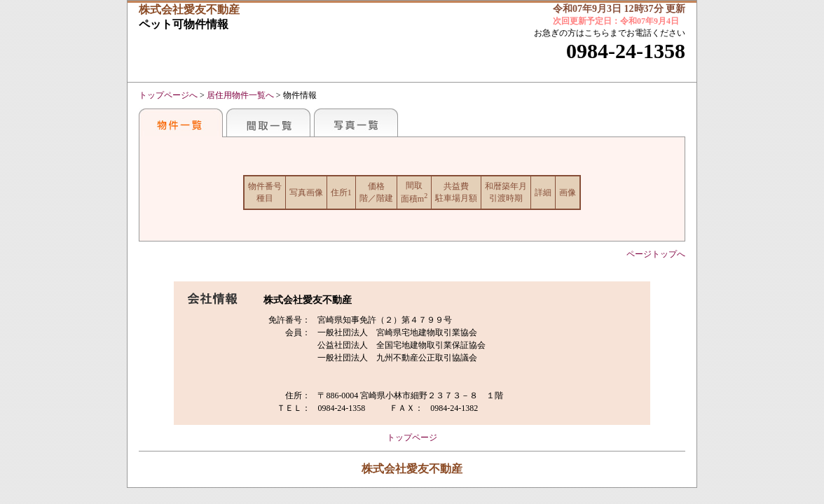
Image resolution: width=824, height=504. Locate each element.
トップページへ (168, 95)
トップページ (412, 437)
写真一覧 (356, 122)
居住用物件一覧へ (240, 95)
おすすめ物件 (181, 122)
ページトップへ (656, 254)
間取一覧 (268, 122)
